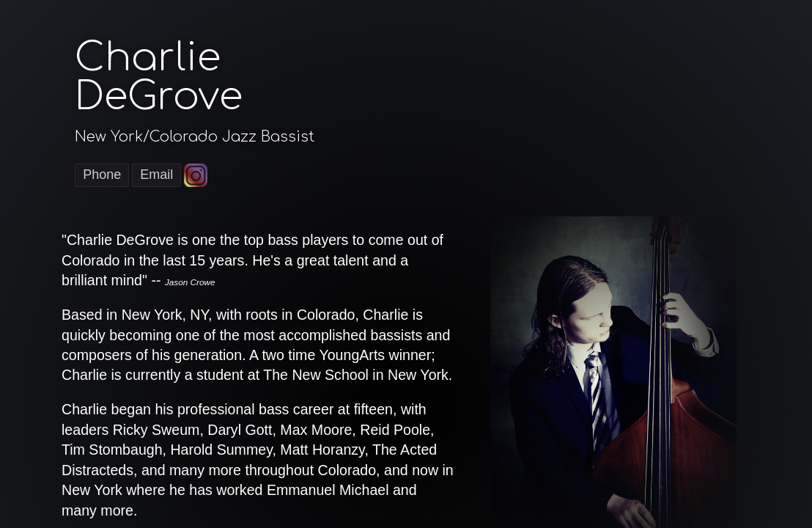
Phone (102, 175)
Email (156, 175)
